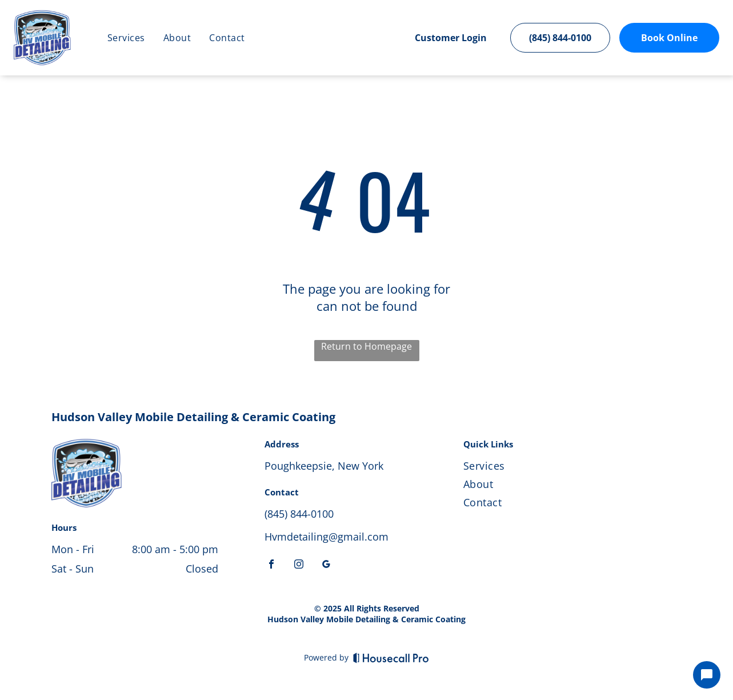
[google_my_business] (326, 565)
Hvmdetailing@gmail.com (327, 537)
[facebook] (271, 565)
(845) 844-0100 (299, 514)
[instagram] (299, 565)
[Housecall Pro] (391, 658)
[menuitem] (126, 38)
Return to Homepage (366, 346)
